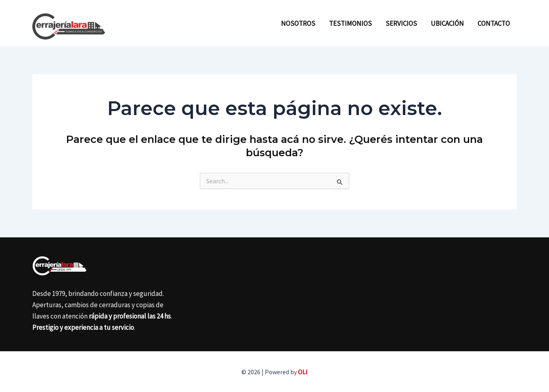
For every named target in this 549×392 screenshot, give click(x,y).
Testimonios (350, 23)
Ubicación (447, 23)
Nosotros (298, 23)
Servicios (401, 23)
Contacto (494, 23)
